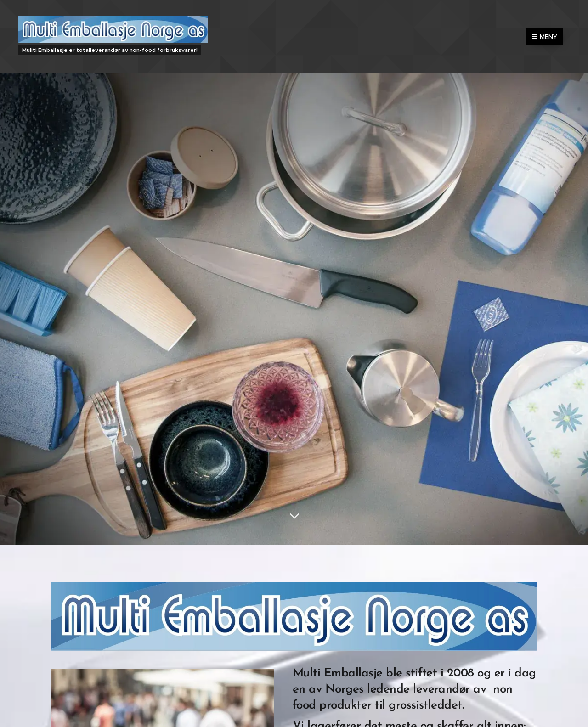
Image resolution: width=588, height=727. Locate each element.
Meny (545, 37)
